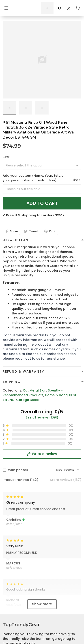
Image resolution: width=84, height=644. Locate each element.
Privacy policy (14, 590)
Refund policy (14, 611)
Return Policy (13, 617)
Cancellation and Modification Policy (33, 624)
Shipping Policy (15, 604)
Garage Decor (28, 400)
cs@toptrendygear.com (59, 540)
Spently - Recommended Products (33, 393)
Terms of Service (16, 597)
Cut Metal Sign (35, 390)
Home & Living (56, 395)
